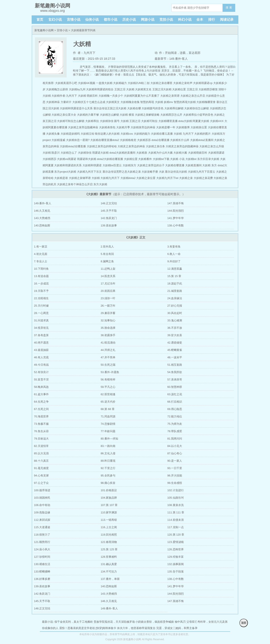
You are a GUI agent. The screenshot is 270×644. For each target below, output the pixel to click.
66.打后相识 (175, 402)
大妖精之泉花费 (203, 178)
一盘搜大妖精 (104, 83)
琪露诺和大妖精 (87, 159)
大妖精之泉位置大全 (64, 115)
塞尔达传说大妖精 (176, 172)
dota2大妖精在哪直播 (110, 159)
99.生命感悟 (175, 483)
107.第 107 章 (109, 505)
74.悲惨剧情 (108, 424)
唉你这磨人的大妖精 (107, 134)
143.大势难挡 (42, 218)
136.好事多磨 (42, 579)
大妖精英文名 (143, 89)
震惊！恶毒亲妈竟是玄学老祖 (77, 628)
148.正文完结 (109, 203)
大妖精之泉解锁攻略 (147, 115)
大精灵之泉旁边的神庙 (131, 146)
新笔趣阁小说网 (44, 30)
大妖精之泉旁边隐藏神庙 (83, 127)
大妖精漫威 (58, 140)
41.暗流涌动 (108, 343)
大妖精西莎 (49, 159)
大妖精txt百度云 (112, 165)
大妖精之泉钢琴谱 (80, 178)
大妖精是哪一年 (166, 127)
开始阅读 (171, 53)
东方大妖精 (100, 184)
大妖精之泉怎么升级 (212, 146)
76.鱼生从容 (41, 431)
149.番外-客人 (43, 203)
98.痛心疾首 (108, 483)
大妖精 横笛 (127, 115)
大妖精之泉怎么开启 (193, 96)
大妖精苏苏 (144, 140)
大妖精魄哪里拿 (206, 102)
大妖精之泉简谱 (170, 96)
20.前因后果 (108, 291)
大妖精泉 (142, 153)
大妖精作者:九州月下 (64, 96)
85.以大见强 (41, 453)
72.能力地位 (175, 416)
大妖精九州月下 (110, 178)
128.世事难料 (109, 557)
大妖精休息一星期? (78, 140)
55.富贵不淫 (41, 379)
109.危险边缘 (42, 512)
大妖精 (96, 178)
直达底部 (194, 53)
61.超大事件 (41, 394)
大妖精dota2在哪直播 (73, 146)
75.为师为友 (175, 424)
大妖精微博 (183, 127)
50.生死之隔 (108, 365)
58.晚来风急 (41, 387)
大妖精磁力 (120, 83)
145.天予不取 (109, 211)
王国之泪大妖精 (162, 89)
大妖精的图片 (202, 134)
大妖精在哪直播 (175, 165)
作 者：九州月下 (84, 53)
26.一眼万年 (108, 306)
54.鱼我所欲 (175, 372)
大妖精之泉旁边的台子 (151, 165)
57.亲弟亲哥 (175, 379)
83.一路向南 (108, 446)
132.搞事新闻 (175, 564)
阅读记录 (227, 20)
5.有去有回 (107, 254)
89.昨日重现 (108, 461)
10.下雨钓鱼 (41, 269)
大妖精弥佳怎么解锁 (196, 108)
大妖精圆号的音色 (153, 108)
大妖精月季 (123, 127)
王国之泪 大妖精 (124, 89)
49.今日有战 (41, 365)
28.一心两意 (41, 313)
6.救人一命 (174, 254)
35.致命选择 (108, 328)
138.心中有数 (175, 225)
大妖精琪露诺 (216, 153)
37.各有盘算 (41, 335)
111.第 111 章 (176, 512)
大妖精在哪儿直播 (162, 134)
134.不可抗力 (109, 572)
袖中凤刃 (180, 622)
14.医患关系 (108, 276)
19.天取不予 (41, 291)
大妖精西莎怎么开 (171, 115)
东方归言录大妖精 (208, 159)
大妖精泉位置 (199, 127)
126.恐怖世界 (175, 549)
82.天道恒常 (41, 446)
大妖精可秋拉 (149, 121)
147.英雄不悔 (175, 203)
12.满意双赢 (175, 269)
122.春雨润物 (109, 542)
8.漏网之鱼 (107, 261)
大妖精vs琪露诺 (67, 159)
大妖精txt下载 (161, 159)
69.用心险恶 (175, 409)
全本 (200, 20)
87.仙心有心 (175, 453)
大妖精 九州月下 (184, 134)
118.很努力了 (42, 535)
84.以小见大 (175, 446)
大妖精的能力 (142, 134)
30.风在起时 (175, 313)
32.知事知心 (108, 320)
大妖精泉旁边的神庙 (143, 127)
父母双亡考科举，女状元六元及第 (207, 622)
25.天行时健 (41, 306)
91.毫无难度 (41, 468)
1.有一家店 (41, 247)
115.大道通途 (42, 527)
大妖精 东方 (210, 165)
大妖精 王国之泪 (130, 121)
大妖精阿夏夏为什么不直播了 (142, 96)
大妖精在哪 (134, 108)
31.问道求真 (41, 320)
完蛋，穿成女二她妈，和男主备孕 (177, 628)
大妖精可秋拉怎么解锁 (71, 121)
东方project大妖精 (65, 172)
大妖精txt (191, 159)
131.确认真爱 (109, 564)
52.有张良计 (41, 372)
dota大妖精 (185, 121)
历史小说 (129, 20)
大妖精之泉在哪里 (161, 83)
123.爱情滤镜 (175, 542)
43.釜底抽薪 (41, 350)
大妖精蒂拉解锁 (174, 108)
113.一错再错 (109, 520)
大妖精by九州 (77, 89)
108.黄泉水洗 (175, 505)
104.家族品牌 (109, 498)
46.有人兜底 (41, 357)
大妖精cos (127, 134)
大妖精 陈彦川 (51, 153)
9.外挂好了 (174, 261)
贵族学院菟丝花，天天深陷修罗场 (114, 622)
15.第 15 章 (174, 276)
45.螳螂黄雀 (175, 350)
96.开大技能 (175, 476)
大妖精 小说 (177, 159)
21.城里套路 (175, 291)
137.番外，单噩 (110, 579)
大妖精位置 (131, 159)
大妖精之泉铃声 (183, 83)
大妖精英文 (113, 102)
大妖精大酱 (180, 153)
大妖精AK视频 (86, 83)
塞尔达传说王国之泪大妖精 (110, 108)
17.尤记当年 (108, 283)
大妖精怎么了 (69, 153)
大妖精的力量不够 (88, 115)
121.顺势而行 (42, 542)
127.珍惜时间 (42, 557)
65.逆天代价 (108, 402)
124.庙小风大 (42, 549)
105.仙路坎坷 (175, 498)
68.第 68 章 (108, 409)
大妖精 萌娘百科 (88, 96)
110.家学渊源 (109, 512)
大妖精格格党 (128, 140)
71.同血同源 (108, 416)
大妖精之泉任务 (155, 146)
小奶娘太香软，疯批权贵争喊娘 (155, 622)
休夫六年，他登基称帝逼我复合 (136, 628)
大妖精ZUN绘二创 (139, 83)
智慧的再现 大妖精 (152, 102)
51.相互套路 (175, 365)
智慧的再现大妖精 (185, 102)
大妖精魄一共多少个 (111, 96)
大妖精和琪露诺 (92, 165)
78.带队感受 (175, 431)
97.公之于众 (41, 483)
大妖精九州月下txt (167, 178)
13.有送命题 (41, 276)
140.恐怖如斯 (42, 225)
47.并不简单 (108, 357)
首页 (40, 20)
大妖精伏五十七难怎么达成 (89, 102)
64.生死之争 (41, 402)
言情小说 (74, 20)
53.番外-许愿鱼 (110, 372)
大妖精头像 (53, 134)
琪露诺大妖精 (100, 153)
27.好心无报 (175, 306)
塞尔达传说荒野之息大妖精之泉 (122, 172)
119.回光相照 (109, 535)
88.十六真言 (41, 461)
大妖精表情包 (107, 127)
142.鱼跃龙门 (109, 218)
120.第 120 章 (176, 535)
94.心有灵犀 (41, 476)
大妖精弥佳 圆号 (110, 121)
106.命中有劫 (42, 505)
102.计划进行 (175, 490)
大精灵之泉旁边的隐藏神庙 (182, 146)
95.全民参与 (108, 476)
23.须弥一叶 (108, 298)
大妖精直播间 (193, 165)
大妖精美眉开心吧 (66, 83)
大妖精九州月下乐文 (89, 172)
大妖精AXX (217, 121)
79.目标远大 (41, 439)
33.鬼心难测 (175, 320)
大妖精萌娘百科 (198, 153)
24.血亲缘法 (175, 298)
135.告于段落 (175, 572)
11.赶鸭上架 (108, 269)
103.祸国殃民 (42, 498)
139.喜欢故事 (109, 225)
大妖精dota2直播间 (202, 140)
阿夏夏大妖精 (201, 121)
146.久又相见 (42, 211)
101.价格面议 (109, 490)
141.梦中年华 (175, 218)
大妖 (162, 172)
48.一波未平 (175, 357)
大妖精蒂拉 (92, 121)
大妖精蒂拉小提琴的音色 (198, 115)
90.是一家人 (175, 461)
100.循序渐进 (42, 490)
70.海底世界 (41, 416)
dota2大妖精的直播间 (123, 153)
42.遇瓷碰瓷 (175, 343)
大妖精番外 (145, 159)
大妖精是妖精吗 (70, 134)
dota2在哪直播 (160, 140)
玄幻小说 (55, 20)
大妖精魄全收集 (130, 102)
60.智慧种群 (175, 387)
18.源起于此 (175, 283)
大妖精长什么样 (180, 140)
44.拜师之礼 (108, 350)
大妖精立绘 (87, 134)
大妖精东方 (129, 165)
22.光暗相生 (41, 298)
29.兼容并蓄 (108, 313)
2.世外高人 (107, 247)
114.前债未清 (175, 520)
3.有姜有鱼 (174, 247)
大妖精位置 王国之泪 (185, 89)
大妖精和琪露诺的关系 (68, 165)
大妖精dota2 (128, 178)
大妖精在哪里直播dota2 (105, 140)
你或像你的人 (50, 628)
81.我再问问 (175, 439)
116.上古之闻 (109, 527)
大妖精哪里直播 (168, 121)
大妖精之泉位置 (146, 178)
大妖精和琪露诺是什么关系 (76, 108)
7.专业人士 (41, 261)
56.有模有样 (108, 379)
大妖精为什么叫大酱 (160, 153)
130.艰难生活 (42, 564)
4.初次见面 (41, 254)
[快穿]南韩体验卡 (106, 628)
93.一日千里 (175, 468)
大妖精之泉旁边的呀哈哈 (102, 146)
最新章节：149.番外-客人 (171, 59)
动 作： (160, 53)
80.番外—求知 (109, 439)
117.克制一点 (175, 527)
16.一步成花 (41, 283)
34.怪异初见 (41, 328)
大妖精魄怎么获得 (57, 89)
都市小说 (111, 20)
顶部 (244, 623)
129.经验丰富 (175, 557)
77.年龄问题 (108, 431)
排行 (212, 20)
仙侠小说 (92, 20)
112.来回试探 (42, 520)
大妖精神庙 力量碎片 (59, 102)
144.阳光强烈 (175, 211)
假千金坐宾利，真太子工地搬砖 (74, 622)
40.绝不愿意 (41, 343)
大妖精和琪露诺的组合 (100, 89)
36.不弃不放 (175, 328)
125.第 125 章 (109, 549)
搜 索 (229, 7)
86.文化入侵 (108, 453)
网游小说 (148, 20)
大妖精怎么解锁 (109, 115)
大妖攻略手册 (150, 172)
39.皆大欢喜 (175, 335)
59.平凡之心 (108, 387)
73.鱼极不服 (41, 424)
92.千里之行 (108, 468)
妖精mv (168, 102)
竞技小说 (166, 20)
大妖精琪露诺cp (203, 83)
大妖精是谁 (61, 178)
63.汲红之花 (175, 394)
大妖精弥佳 (85, 153)
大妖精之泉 (186, 178)
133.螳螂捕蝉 (42, 572)
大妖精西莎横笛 (208, 89)
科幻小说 (185, 20)
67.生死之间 (41, 409)
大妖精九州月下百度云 (201, 172)
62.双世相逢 (108, 394)
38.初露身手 (108, 335)
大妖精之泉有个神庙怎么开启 (75, 184)
